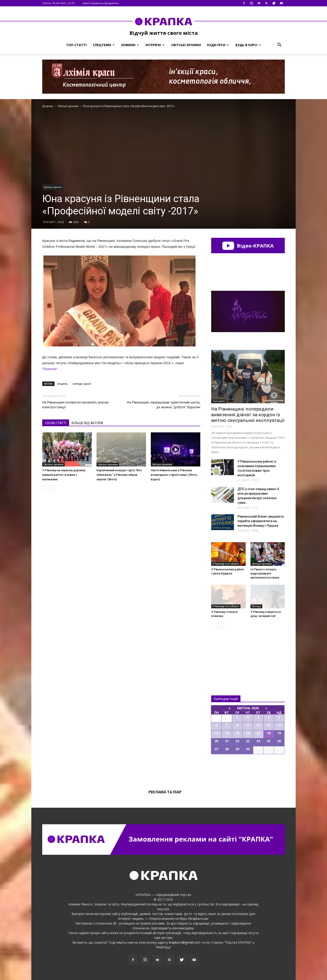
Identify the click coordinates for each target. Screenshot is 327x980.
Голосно (50, 369)
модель (63, 384)
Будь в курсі (248, 45)
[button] (279, 45)
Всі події (248, 770)
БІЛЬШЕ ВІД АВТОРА (87, 423)
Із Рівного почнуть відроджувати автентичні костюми (265, 573)
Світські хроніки (186, 45)
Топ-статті (76, 45)
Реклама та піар (165, 792)
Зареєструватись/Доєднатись (101, 3)
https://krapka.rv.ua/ (194, 919)
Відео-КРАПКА (248, 246)
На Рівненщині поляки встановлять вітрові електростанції (75, 405)
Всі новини (226, 654)
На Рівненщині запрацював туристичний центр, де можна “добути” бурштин (164, 405)
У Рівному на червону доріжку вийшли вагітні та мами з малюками (64, 475)
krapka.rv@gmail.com (185, 942)
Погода (256, 606)
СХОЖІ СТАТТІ (56, 423)
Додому (48, 106)
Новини (130, 45)
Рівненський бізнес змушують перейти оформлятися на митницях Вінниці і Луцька (261, 521)
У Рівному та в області (226, 564)
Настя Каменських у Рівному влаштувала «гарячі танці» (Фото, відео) (174, 475)
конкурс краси (82, 384)
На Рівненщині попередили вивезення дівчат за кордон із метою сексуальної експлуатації (248, 415)
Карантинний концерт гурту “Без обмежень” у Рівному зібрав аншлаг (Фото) (119, 475)
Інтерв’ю (155, 45)
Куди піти (218, 45)
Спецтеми (104, 45)
